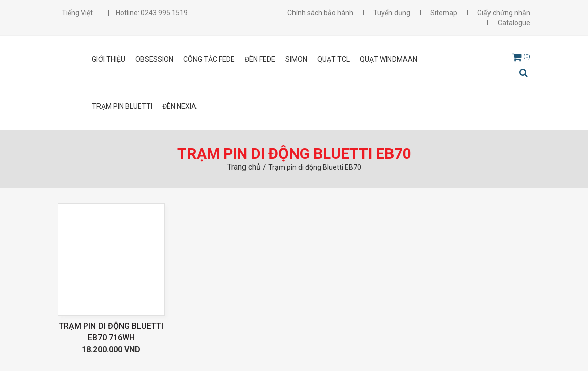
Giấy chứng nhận (504, 13)
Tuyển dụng (392, 13)
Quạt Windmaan (388, 59)
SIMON (296, 59)
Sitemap (444, 13)
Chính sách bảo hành (320, 13)
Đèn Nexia (179, 106)
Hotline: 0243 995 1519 (152, 13)
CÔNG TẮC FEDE (209, 59)
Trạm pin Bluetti (122, 106)
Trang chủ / (248, 167)
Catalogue (514, 23)
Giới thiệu (109, 59)
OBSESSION (154, 59)
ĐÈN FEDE (260, 59)
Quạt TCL (333, 59)
